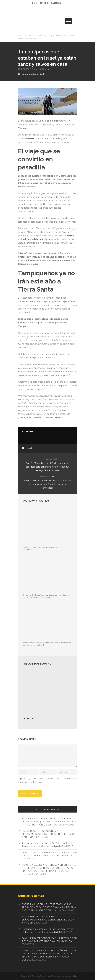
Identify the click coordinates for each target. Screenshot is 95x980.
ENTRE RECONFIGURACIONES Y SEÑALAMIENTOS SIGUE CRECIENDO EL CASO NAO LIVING (48, 834)
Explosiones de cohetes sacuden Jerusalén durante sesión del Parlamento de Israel (47, 644)
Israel (31, 138)
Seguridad (38, 74)
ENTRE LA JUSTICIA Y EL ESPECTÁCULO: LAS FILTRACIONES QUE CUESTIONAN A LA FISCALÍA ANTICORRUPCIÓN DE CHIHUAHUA (49, 822)
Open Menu (69, 21)
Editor (34, 69)
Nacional (31, 36)
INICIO (34, 3)
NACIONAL (56, 3)
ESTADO (44, 3)
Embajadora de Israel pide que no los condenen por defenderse (45, 548)
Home (21, 36)
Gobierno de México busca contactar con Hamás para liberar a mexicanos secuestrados (46, 596)
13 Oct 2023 (23, 69)
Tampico (58, 417)
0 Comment (46, 69)
